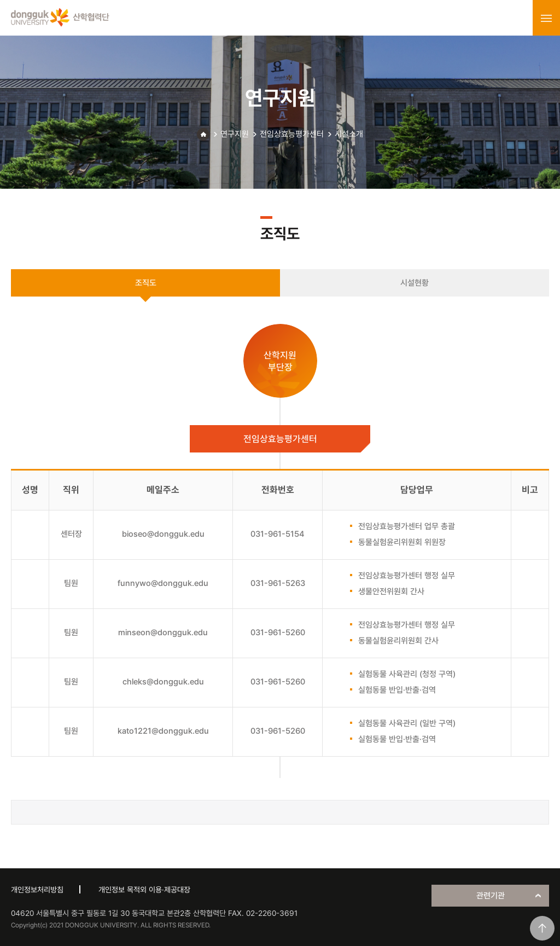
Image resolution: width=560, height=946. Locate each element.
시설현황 (415, 283)
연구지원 (235, 134)
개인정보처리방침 (37, 890)
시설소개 (349, 134)
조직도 (146, 283)
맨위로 (542, 928)
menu (546, 18)
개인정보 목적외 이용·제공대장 (144, 890)
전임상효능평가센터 (292, 134)
